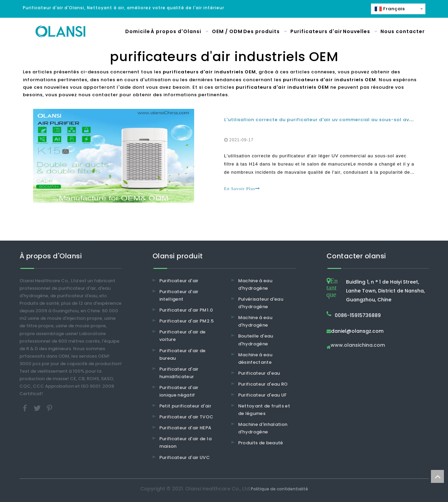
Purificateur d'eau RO (263, 384)
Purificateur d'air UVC (185, 457)
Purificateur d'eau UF (263, 395)
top (437, 476)
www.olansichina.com (358, 346)
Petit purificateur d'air (185, 406)
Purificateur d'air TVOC (186, 417)
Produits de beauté (261, 443)
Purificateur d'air (179, 281)
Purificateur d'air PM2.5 (186, 321)
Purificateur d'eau (259, 373)
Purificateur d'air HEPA (185, 428)
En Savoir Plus (242, 189)
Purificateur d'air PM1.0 (186, 310)
